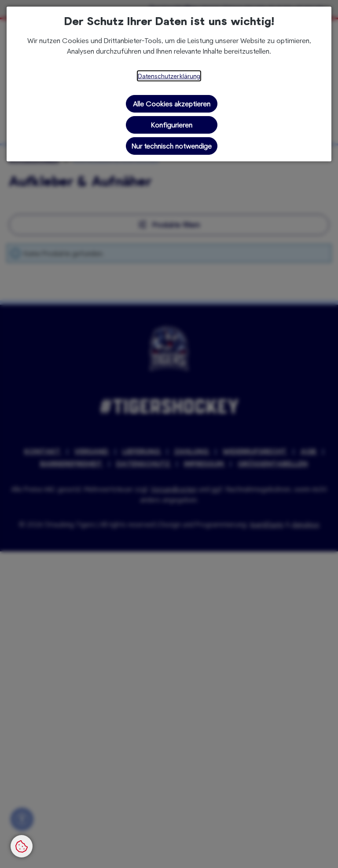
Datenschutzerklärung (169, 76)
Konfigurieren (172, 125)
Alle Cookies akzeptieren (172, 104)
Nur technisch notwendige (172, 146)
